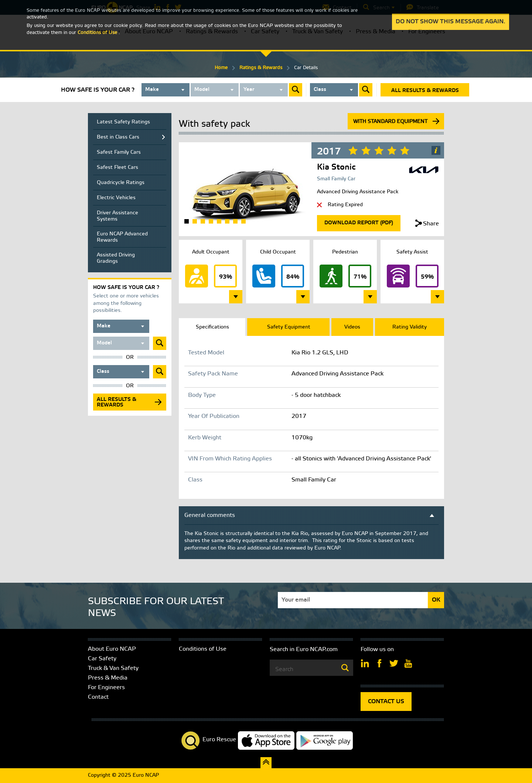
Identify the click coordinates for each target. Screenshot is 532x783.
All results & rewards (425, 91)
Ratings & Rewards (261, 68)
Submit (296, 90)
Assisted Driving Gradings (116, 258)
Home (221, 68)
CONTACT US (386, 702)
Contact (98, 697)
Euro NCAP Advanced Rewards (122, 237)
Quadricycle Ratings (121, 183)
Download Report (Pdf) (359, 223)
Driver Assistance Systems (117, 216)
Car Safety (102, 659)
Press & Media (108, 678)
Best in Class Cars (118, 137)
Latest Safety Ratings (123, 122)
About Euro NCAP (112, 649)
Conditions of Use (203, 649)
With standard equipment (390, 122)
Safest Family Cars (119, 152)
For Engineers (106, 687)
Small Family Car (336, 179)
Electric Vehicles (116, 198)
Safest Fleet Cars (117, 168)
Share (431, 224)
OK (436, 600)
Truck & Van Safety (113, 668)
